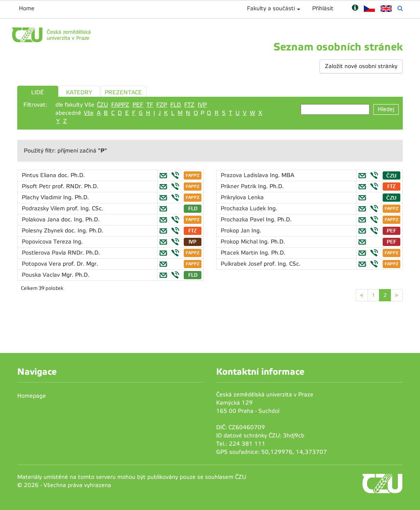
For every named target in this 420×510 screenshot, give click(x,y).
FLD (176, 105)
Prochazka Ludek (244, 208)
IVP (202, 105)
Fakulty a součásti (271, 8)
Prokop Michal (240, 242)
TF (150, 105)
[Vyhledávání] (400, 8)
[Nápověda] (355, 8)
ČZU (102, 105)
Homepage (32, 396)
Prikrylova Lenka (242, 197)
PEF (138, 105)
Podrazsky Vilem (44, 208)
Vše (89, 113)
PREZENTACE (123, 92)
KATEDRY (79, 92)
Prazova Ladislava (245, 175)
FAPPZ (120, 105)
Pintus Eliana (40, 175)
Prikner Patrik (239, 186)
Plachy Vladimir (42, 197)
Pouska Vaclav (42, 275)
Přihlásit (323, 8)
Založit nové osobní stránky (361, 66)
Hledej (386, 109)
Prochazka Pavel (243, 220)
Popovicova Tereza (47, 242)
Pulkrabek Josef (242, 264)
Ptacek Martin (240, 253)
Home (27, 8)
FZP (162, 105)
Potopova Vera (42, 264)
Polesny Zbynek (43, 231)
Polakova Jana (41, 220)
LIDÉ (38, 92)
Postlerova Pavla (45, 253)
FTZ (189, 105)
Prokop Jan (236, 231)
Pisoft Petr (37, 186)
